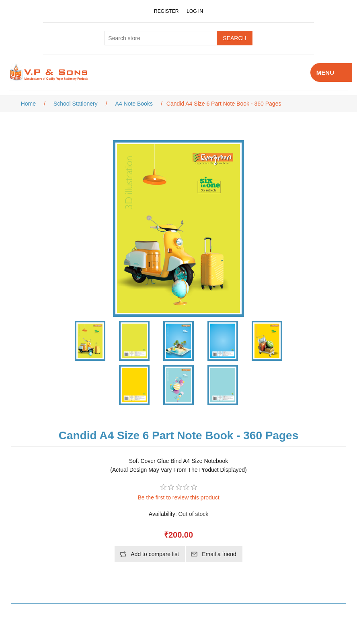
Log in (195, 11)
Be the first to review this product (178, 497)
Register (166, 11)
